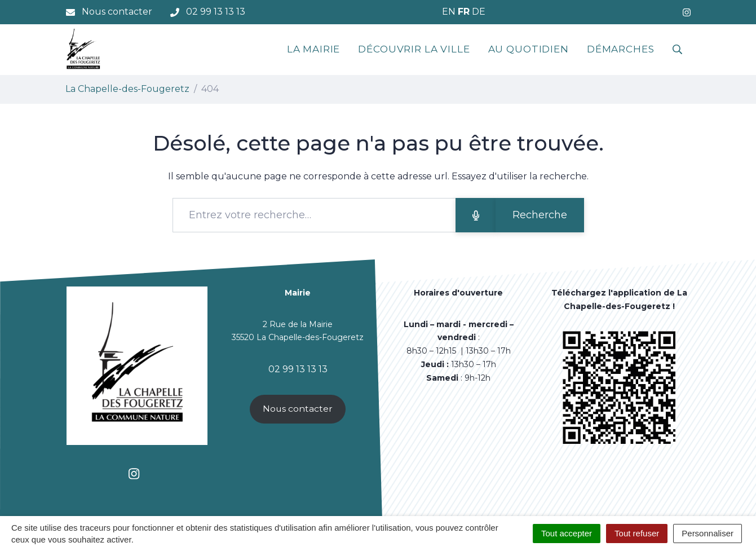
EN (449, 12)
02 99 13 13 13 (298, 369)
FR (464, 12)
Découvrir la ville (414, 49)
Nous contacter (298, 409)
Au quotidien (529, 49)
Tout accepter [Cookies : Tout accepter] (567, 533)
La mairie (314, 49)
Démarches (621, 49)
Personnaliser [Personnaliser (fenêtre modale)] (708, 533)
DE (479, 12)
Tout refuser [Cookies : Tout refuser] (637, 533)
